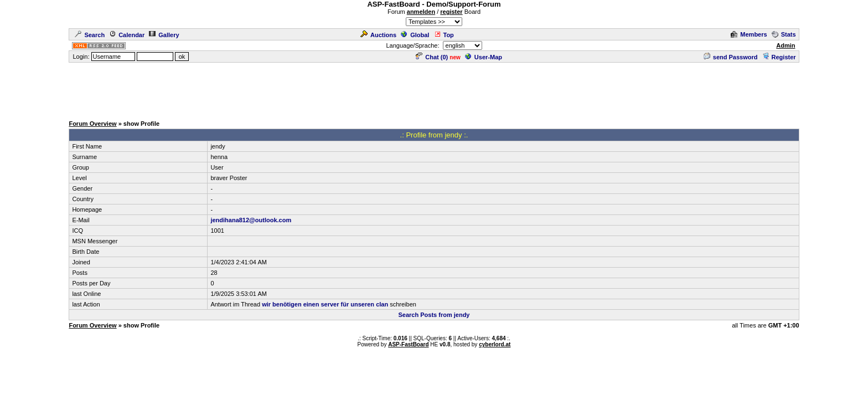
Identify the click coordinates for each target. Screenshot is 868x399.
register (451, 12)
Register (779, 57)
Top (444, 35)
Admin (786, 45)
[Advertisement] (434, 89)
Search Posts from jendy (434, 315)
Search (90, 35)
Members (749, 34)
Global (415, 35)
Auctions (378, 35)
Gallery (164, 35)
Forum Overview (92, 124)
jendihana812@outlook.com (251, 220)
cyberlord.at (495, 344)
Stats (784, 34)
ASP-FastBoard (408, 344)
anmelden (421, 12)
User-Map (484, 57)
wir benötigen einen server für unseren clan (325, 304)
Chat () (432, 57)
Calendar (127, 35)
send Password (731, 57)
